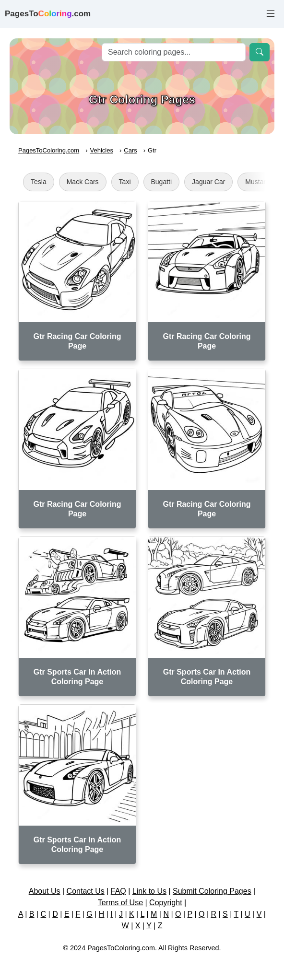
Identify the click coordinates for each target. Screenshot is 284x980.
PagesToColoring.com (49, 150)
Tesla (39, 182)
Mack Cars (83, 182)
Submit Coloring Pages (212, 891)
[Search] (174, 52)
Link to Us (149, 891)
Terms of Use (120, 903)
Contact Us (86, 891)
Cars (130, 150)
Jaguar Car (208, 182)
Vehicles (102, 150)
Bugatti (162, 182)
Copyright (166, 903)
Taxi (125, 182)
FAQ (118, 891)
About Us (45, 891)
